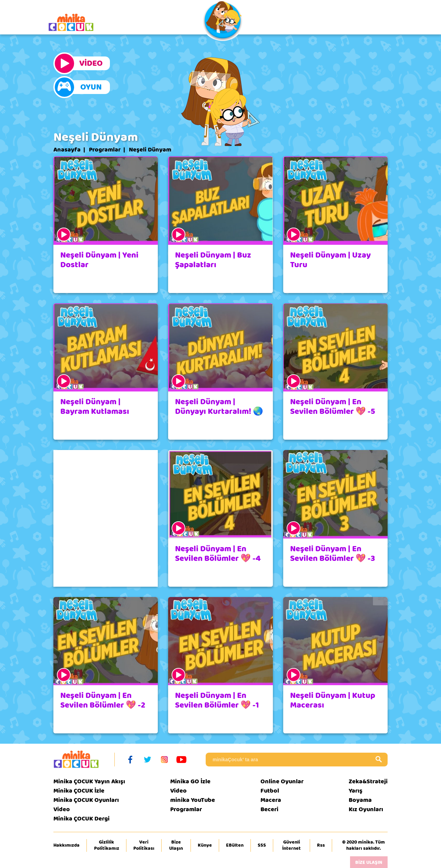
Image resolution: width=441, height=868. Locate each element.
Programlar (105, 150)
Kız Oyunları (366, 809)
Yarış (356, 791)
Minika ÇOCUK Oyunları (86, 800)
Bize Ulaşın (176, 845)
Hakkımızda (66, 845)
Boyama (360, 800)
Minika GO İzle (190, 781)
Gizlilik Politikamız (107, 845)
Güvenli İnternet (291, 845)
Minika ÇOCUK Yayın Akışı (89, 781)
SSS (262, 845)
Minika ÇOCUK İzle (79, 791)
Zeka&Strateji (368, 781)
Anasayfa (67, 150)
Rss (321, 845)
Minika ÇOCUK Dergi (81, 819)
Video (62, 809)
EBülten (235, 845)
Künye (205, 845)
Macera (271, 800)
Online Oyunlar (282, 781)
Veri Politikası (144, 845)
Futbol (270, 791)
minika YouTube (193, 800)
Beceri (269, 809)
